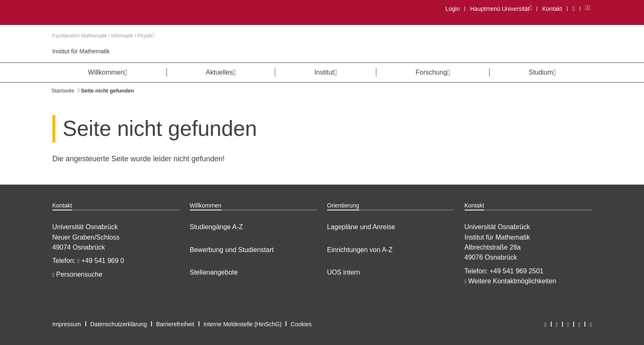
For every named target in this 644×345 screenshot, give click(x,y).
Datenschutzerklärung (119, 324)
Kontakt (552, 9)
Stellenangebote (214, 272)
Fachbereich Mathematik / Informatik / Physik (103, 36)
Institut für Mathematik (81, 51)
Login (453, 9)
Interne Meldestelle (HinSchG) (243, 324)
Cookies (301, 324)
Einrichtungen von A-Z (360, 250)
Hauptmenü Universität (501, 9)
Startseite (63, 91)
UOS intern (344, 272)
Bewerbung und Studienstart (232, 250)
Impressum (67, 324)
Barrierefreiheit (175, 324)
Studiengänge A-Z (216, 227)
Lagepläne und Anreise (361, 227)
